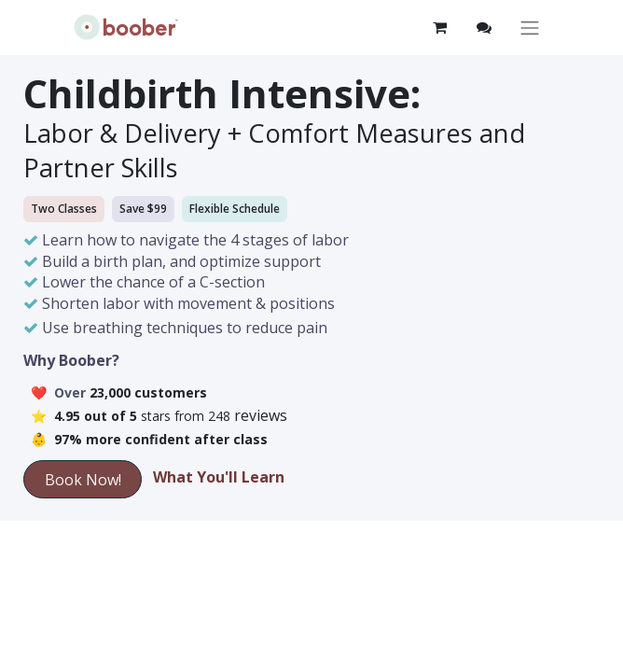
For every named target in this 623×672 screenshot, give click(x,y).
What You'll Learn (219, 477)
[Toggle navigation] (530, 28)
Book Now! (83, 480)
